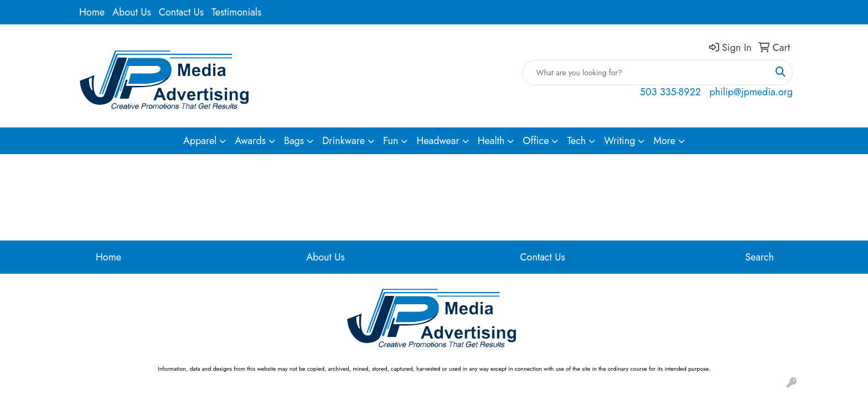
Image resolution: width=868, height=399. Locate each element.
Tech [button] (576, 141)
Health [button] (491, 141)
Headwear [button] (438, 141)
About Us (132, 12)
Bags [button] (294, 141)
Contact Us (181, 12)
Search (759, 257)
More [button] (664, 141)
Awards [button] (250, 141)
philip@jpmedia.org (751, 92)
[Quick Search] (646, 73)
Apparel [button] (200, 141)
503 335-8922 (670, 92)
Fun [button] (391, 141)
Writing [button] (619, 141)
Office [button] (536, 141)
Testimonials (236, 12)
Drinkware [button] (343, 141)
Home (92, 12)
